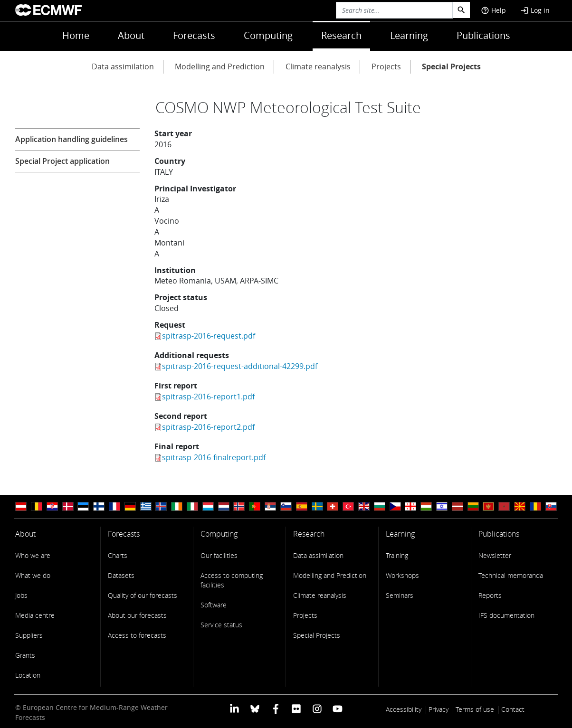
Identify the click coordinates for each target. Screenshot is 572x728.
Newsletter (495, 555)
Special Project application (62, 161)
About (131, 35)
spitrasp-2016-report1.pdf (208, 397)
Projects (386, 66)
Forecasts (194, 35)
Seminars (400, 595)
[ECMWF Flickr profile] (296, 708)
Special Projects (451, 66)
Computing (268, 35)
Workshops (402, 575)
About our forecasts (137, 615)
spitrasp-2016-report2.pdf (208, 427)
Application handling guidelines (71, 139)
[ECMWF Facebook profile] (276, 708)
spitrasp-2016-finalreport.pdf (214, 457)
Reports (490, 595)
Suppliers (29, 635)
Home (76, 35)
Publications (483, 35)
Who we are (33, 555)
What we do (33, 575)
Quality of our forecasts (143, 595)
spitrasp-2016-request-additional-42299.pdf (240, 366)
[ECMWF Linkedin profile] (234, 708)
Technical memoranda (511, 575)
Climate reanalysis (318, 66)
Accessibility (404, 709)
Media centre (35, 615)
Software (214, 605)
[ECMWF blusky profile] (255, 708)
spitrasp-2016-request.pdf (209, 336)
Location (28, 675)
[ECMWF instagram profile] (317, 708)
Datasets (121, 575)
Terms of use (475, 709)
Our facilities (219, 555)
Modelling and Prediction (220, 66)
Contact (513, 709)
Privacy (439, 709)
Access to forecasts (137, 635)
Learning (409, 35)
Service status (221, 625)
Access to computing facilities (232, 580)
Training (397, 555)
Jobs (21, 595)
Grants (25, 655)
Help (493, 10)
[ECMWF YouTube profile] (338, 708)
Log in (535, 10)
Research (341, 35)
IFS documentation (506, 615)
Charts (118, 555)
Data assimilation (123, 66)
